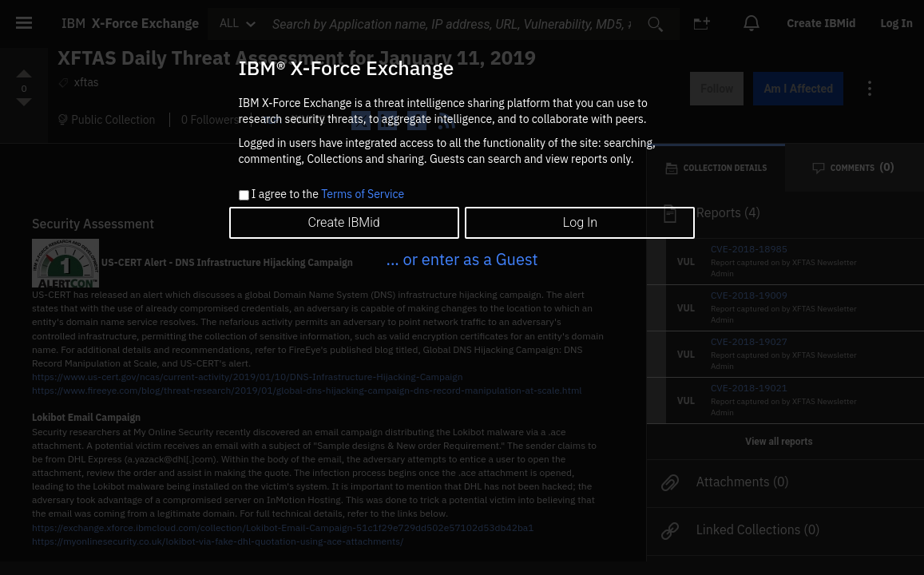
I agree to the (328, 195)
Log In (580, 222)
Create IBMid (343, 222)
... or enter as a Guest (462, 259)
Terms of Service (363, 194)
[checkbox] (244, 195)
